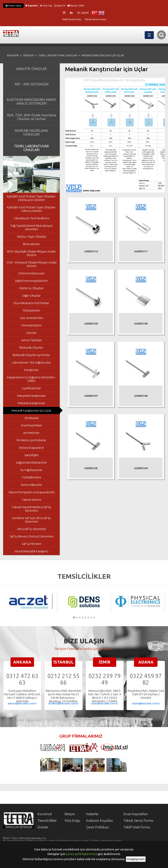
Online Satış (13, 6)
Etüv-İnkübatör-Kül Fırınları (31, 303)
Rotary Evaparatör (32, 448)
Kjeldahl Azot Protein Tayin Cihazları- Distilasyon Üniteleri (31, 198)
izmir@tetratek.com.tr (105, 703)
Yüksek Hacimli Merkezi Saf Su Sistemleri (31, 509)
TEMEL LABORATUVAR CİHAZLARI (58, 55)
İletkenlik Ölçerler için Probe (31, 355)
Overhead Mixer (31, 425)
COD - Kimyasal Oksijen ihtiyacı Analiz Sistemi (32, 264)
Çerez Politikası (98, 827)
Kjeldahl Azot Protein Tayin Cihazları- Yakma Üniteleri (31, 209)
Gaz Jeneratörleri (32, 318)
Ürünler (43, 827)
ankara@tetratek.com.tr (22, 703)
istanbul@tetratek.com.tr (63, 703)
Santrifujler (32, 455)
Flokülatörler (32, 310)
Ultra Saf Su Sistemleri (31, 529)
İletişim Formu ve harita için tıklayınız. (84, 649)
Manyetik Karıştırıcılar (31, 396)
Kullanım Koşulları (100, 821)
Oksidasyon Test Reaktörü (32, 218)
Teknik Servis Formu (95, 19)
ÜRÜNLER (28, 55)
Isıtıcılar (31, 333)
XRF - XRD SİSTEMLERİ (32, 84)
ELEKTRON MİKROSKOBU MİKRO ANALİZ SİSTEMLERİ (31, 102)
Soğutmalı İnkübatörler (31, 462)
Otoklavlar (32, 418)
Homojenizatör (32, 325)
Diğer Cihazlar (31, 296)
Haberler (92, 814)
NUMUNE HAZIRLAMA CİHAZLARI (31, 132)
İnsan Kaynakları (136, 814)
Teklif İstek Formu (72, 19)
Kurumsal (45, 814)
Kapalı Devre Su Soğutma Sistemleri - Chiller (31, 379)
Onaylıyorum (136, 859)
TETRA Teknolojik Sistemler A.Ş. (13, 35)
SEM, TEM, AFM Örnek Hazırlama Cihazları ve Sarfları (32, 117)
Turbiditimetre (31, 477)
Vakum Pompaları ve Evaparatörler (32, 492)
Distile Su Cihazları (31, 288)
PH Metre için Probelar (31, 440)
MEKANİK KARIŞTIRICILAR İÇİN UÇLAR (103, 55)
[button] (74, 618)
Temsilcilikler (47, 821)
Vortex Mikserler (31, 485)
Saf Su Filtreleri (32, 544)
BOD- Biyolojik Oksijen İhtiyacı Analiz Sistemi (31, 253)
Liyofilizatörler (31, 388)
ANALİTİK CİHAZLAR (31, 69)
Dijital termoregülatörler (31, 281)
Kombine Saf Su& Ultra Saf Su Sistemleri (31, 520)
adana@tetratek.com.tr (146, 703)
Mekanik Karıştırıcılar (31, 403)
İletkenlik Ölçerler (31, 348)
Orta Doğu (72, 821)
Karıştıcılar (31, 370)
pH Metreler (32, 433)
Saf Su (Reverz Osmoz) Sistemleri (32, 536)
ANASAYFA (13, 55)
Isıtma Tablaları (32, 340)
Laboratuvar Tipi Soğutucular (31, 362)
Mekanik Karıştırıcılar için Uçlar (32, 410)
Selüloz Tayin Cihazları (32, 237)
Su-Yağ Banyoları (31, 470)
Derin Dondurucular (32, 273)
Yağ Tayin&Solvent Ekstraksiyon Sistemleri (31, 227)
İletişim (70, 814)
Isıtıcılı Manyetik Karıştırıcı (32, 551)
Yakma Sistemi (31, 500)
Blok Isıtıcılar (31, 244)
